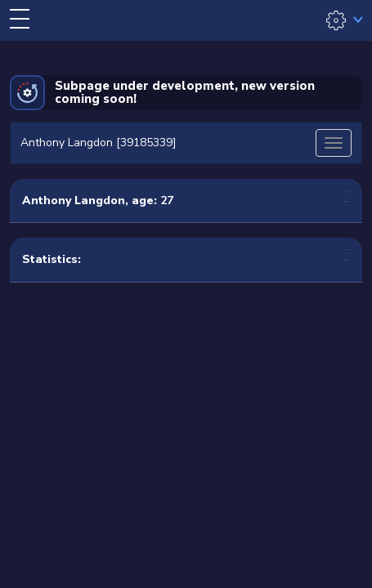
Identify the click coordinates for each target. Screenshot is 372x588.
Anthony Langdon (74, 200)
